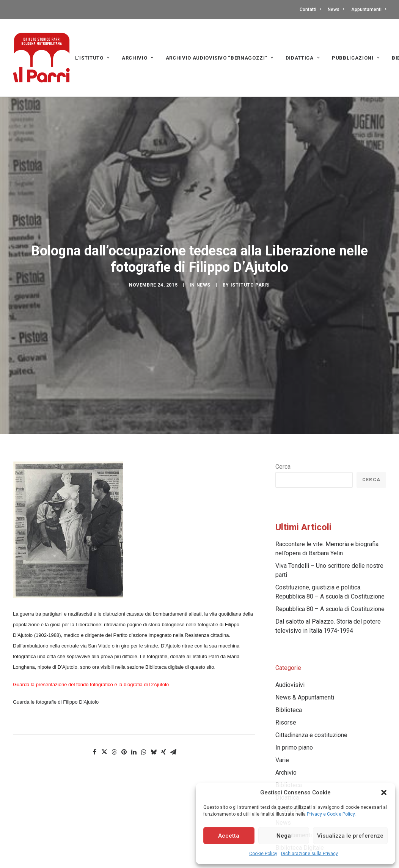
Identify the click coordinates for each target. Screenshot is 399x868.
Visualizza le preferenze (350, 836)
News (336, 9)
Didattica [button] (303, 58)
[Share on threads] (114, 729)
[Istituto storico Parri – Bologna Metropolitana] (41, 58)
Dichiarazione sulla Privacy (309, 854)
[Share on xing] (163, 729)
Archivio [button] (138, 58)
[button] (384, 792)
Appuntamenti (369, 9)
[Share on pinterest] (124, 729)
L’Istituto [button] (92, 58)
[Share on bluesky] (154, 729)
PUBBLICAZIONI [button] (356, 58)
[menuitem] (312, 9)
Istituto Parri (250, 274)
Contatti (310, 9)
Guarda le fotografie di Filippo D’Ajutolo (56, 680)
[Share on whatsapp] (144, 729)
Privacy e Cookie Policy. (331, 814)
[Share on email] (173, 729)
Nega (284, 836)
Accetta (229, 836)
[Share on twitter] (104, 729)
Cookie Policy (263, 854)
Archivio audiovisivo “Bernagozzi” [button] (220, 58)
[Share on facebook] (94, 729)
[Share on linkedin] (134, 729)
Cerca (283, 444)
